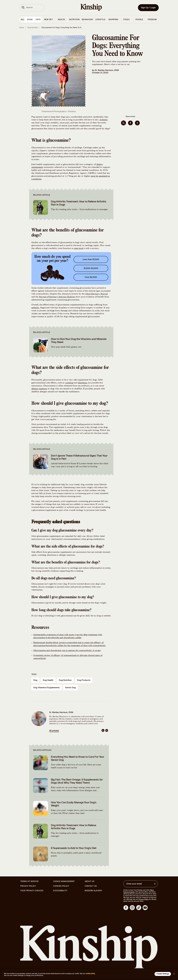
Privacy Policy (28, 886)
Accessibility (60, 891)
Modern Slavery (93, 891)
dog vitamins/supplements (47, 688)
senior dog (70, 688)
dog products (84, 680)
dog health (48, 680)
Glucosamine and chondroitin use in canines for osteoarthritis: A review (67, 651)
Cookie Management (64, 881)
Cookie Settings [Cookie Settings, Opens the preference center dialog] (163, 974)
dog (35, 680)
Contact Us (91, 886)
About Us (90, 881)
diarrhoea (82, 383)
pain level (79, 248)
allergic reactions (39, 389)
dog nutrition (65, 680)
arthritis (35, 308)
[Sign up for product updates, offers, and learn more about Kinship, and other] (155, 884)
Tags (34, 674)
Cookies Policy (61, 886)
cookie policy (90, 974)
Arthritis (103, 120)
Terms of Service (29, 881)
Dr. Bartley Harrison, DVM (107, 70)
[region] (89, 974)
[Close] (174, 974)
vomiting (69, 383)
